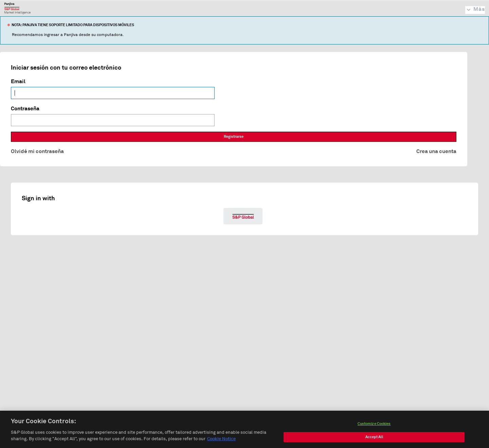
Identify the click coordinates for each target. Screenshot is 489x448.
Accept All (374, 439)
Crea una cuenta (436, 151)
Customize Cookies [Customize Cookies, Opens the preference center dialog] (374, 426)
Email (18, 81)
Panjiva (17, 8)
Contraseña (25, 109)
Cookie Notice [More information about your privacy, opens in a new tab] (221, 441)
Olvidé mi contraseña (37, 151)
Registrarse (234, 137)
